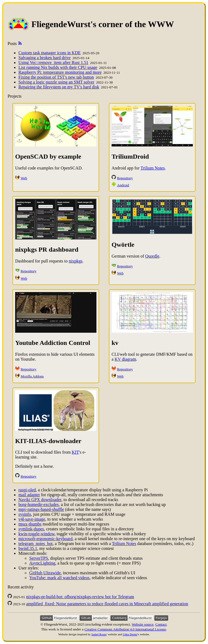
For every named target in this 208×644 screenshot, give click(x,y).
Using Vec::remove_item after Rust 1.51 (53, 63)
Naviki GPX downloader (40, 500)
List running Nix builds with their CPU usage (58, 67)
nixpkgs (76, 261)
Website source (143, 624)
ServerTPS (39, 558)
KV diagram (125, 359)
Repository (125, 178)
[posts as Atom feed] (20, 44)
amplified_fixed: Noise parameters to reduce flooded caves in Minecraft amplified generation (107, 604)
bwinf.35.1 (28, 548)
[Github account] (59, 619)
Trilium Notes (153, 168)
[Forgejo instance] (161, 619)
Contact (161, 624)
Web (24, 178)
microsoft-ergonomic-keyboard (45, 539)
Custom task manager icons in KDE (50, 53)
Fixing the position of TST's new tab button (56, 77)
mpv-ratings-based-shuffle (41, 509)
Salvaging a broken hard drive (45, 58)
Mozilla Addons (32, 376)
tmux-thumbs (30, 524)
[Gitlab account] (95, 619)
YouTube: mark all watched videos (59, 578)
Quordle (152, 256)
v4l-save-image (32, 519)
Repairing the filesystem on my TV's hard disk (59, 87)
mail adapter (29, 495)
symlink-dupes (31, 529)
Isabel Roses (99, 634)
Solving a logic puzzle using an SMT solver (56, 82)
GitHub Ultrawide (45, 573)
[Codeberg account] (132, 619)
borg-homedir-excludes (39, 504)
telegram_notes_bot (35, 544)
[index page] (19, 24)
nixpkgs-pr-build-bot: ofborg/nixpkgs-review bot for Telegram (80, 597)
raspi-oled (27, 490)
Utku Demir (130, 634)
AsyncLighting (42, 563)
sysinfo (25, 514)
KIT (75, 452)
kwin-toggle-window (36, 534)
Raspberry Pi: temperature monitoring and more (60, 72)
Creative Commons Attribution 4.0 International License (125, 629)
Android (123, 185)
